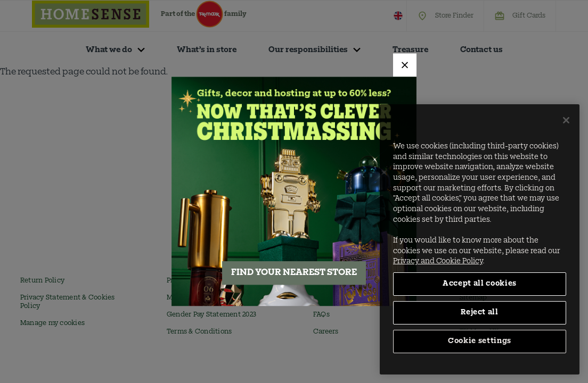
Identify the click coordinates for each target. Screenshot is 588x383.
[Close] (405, 65)
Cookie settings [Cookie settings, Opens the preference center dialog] (480, 341)
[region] (480, 239)
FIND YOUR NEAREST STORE (294, 273)
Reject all (480, 313)
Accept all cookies (480, 284)
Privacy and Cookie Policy (438, 261)
